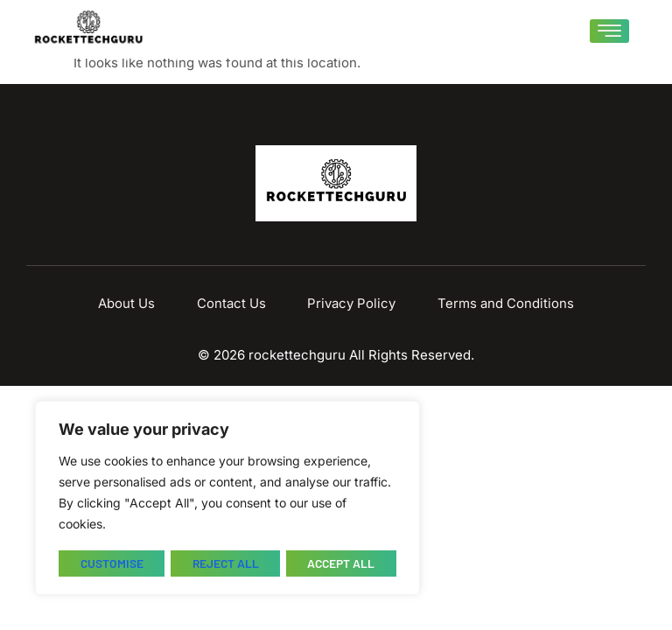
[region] (227, 499)
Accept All (342, 563)
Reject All (225, 563)
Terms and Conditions (496, 303)
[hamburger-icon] (609, 31)
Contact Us (235, 303)
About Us (137, 303)
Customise (111, 563)
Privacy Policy (349, 303)
